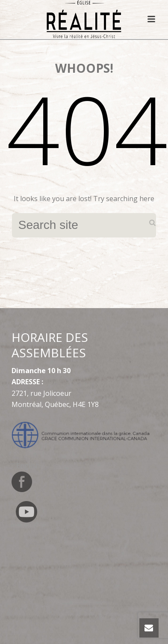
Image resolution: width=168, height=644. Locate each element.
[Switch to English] (28, 465)
